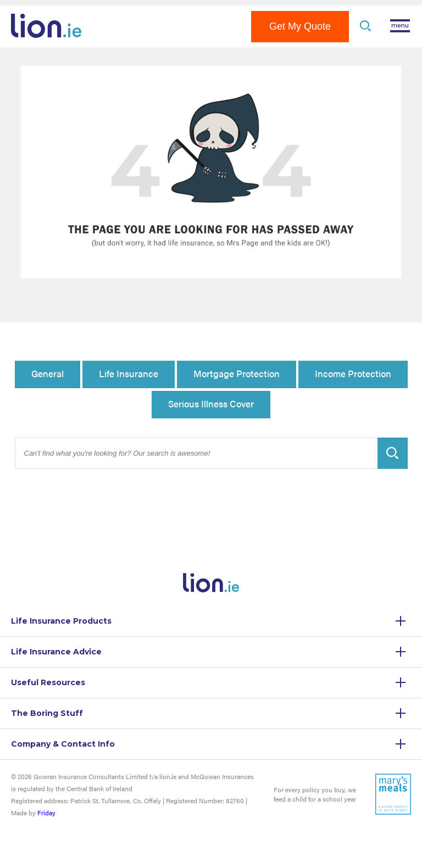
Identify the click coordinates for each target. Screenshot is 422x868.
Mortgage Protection (237, 373)
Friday (46, 813)
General (48, 373)
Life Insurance (129, 373)
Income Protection (353, 373)
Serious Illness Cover (211, 404)
